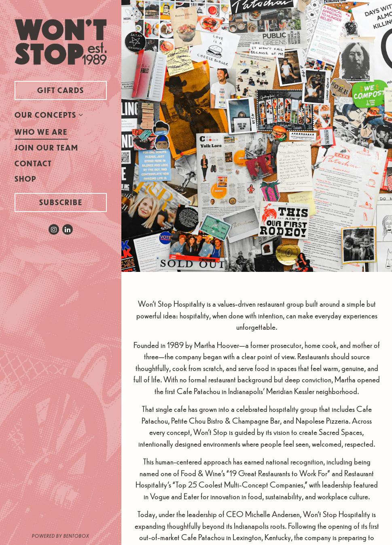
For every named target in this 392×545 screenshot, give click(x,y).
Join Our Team (47, 147)
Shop (27, 178)
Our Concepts (46, 115)
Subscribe (61, 202)
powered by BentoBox (77, 535)
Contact (33, 163)
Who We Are (41, 132)
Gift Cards (72, 90)
